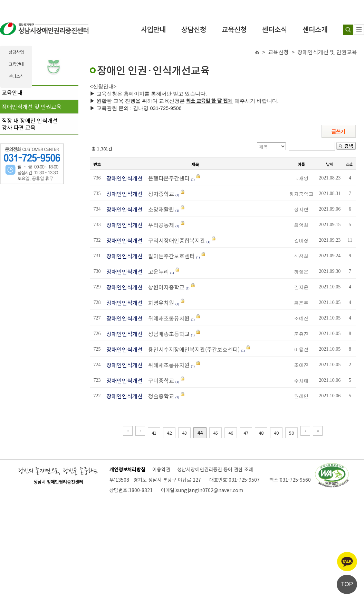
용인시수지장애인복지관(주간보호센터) (192, 349)
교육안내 (12, 92)
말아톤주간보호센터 (169, 256)
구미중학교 (159, 380)
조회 (350, 164)
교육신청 (234, 29)
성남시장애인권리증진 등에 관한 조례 (215, 469)
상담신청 (194, 29)
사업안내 (153, 29)
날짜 (330, 164)
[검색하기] (348, 30)
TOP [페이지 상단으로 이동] (347, 584)
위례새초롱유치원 (167, 318)
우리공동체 (159, 225)
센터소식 (275, 29)
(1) (193, 179)
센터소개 (315, 29)
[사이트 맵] (359, 30)
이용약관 (161, 469)
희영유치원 (159, 303)
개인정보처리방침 (127, 469)
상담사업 (16, 52)
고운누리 (156, 271)
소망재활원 (159, 209)
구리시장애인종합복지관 (175, 240)
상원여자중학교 (164, 287)
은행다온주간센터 (167, 178)
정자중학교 (159, 194)
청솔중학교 (159, 396)
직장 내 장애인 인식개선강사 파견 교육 (30, 124)
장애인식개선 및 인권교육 (32, 107)
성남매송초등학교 (167, 334)
